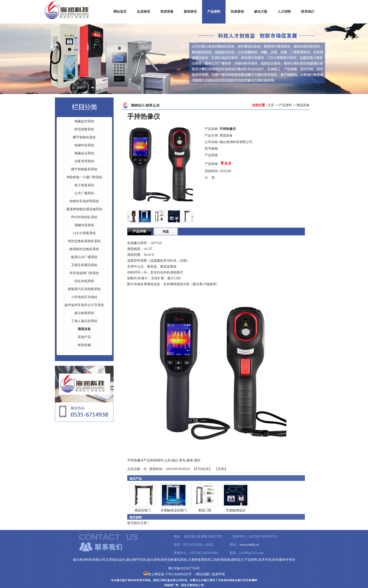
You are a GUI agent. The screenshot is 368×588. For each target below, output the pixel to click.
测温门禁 (205, 510)
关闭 (221, 469)
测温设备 (303, 105)
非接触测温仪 (236, 510)
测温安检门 (143, 510)
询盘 (166, 232)
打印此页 (202, 469)
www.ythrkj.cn (249, 545)
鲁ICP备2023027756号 (184, 568)
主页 (271, 105)
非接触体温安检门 (174, 510)
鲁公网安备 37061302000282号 (167, 574)
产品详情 (139, 232)
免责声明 (218, 574)
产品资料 (285, 105)
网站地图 (203, 574)
